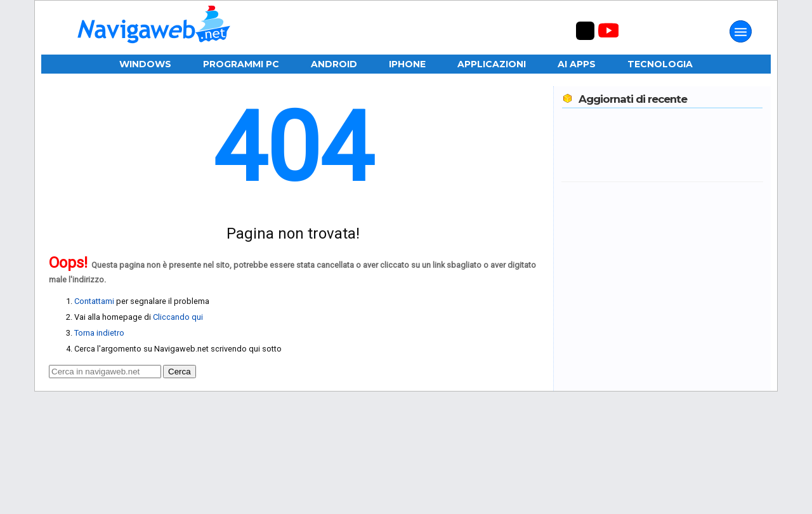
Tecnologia (660, 64)
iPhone (407, 64)
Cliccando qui (178, 317)
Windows (145, 64)
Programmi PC (241, 64)
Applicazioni (492, 64)
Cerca (180, 372)
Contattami (94, 301)
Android (334, 64)
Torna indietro (99, 333)
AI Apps (577, 64)
